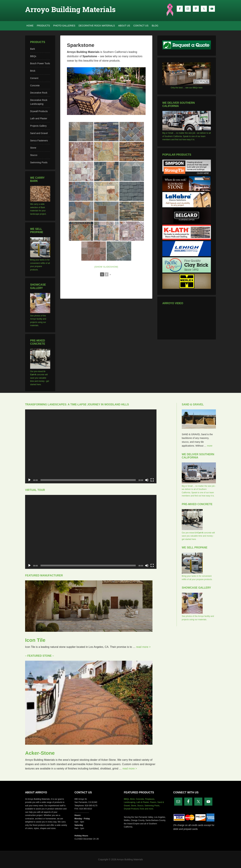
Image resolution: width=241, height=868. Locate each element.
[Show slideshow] (106, 267)
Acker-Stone (40, 753)
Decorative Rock (39, 93)
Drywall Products (39, 111)
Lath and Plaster (39, 118)
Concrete (35, 85)
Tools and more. (147, 809)
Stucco (34, 155)
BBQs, (127, 799)
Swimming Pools (39, 162)
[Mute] (147, 480)
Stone (33, 148)
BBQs (33, 56)
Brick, (133, 799)
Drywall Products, (132, 809)
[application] (91, 446)
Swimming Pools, (152, 806)
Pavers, (153, 802)
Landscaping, (130, 802)
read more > (143, 647)
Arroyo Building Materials (70, 9)
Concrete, (140, 799)
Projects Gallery (38, 126)
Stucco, (141, 806)
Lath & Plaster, (143, 802)
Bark (33, 49)
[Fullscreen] (152, 480)
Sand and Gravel (39, 133)
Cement (34, 78)
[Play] (29, 480)
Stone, (134, 806)
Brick (33, 71)
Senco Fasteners (39, 141)
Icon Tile (35, 640)
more (210, 446)
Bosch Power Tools (40, 63)
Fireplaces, (150, 799)
